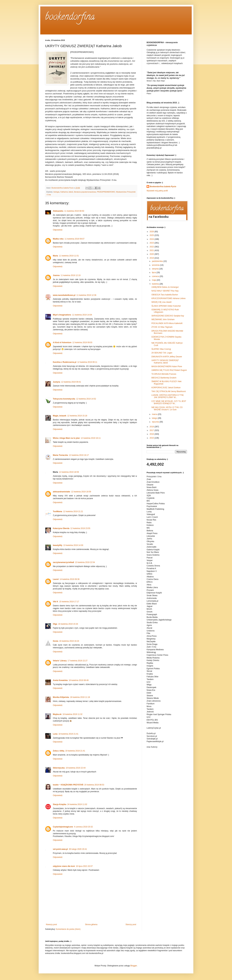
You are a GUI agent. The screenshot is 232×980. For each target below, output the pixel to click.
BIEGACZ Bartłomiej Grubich (164, 378)
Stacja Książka (60, 804)
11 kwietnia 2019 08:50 (74, 211)
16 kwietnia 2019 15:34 (68, 624)
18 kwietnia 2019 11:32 (72, 714)
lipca (154, 272)
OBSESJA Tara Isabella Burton (165, 295)
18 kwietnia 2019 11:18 (80, 697)
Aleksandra (58, 211)
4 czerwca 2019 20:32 (83, 827)
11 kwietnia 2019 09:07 (75, 239)
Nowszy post (51, 924)
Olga (55, 624)
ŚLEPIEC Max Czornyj (161, 349)
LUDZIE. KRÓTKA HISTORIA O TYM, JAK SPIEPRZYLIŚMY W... (168, 396)
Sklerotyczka (59, 768)
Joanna (56, 275)
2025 (152, 235)
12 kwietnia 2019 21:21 (73, 511)
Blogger (134, 966)
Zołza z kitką (59, 751)
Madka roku (58, 239)
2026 (152, 232)
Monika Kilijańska (61, 697)
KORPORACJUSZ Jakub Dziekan (166, 388)
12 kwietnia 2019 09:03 (82, 342)
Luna (55, 734)
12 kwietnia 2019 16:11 (91, 438)
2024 (152, 239)
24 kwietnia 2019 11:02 (77, 804)
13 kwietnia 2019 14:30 (73, 545)
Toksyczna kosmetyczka (64, 399)
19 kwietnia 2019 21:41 (75, 751)
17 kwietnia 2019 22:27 (78, 661)
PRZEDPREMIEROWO (106, 192)
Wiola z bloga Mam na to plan (66, 438)
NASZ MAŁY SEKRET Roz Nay (165, 291)
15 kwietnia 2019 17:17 (69, 602)
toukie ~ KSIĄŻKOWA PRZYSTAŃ (68, 785)
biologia (56, 192)
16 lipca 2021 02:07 (84, 866)
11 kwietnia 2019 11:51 (69, 256)
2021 (152, 250)
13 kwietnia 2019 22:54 (85, 562)
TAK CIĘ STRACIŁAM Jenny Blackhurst (169, 391)
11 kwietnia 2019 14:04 (82, 315)
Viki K (56, 602)
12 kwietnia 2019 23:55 (80, 528)
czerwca (156, 276)
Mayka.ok (57, 714)
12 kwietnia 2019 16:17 (79, 455)
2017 (152, 430)
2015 (152, 438)
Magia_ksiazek (60, 416)
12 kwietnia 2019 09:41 (71, 382)
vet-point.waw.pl (60, 849)
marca (155, 414)
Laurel (56, 579)
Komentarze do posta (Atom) (68, 929)
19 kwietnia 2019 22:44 (75, 768)
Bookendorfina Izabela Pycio (163, 187)
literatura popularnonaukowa (85, 192)
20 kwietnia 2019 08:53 (94, 785)
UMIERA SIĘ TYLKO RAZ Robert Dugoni (169, 370)
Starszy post (131, 924)
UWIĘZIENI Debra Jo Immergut (165, 287)
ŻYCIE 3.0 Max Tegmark (162, 327)
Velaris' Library (60, 661)
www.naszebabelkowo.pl (64, 295)
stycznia (156, 422)
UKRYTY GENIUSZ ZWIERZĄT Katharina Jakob (165, 361)
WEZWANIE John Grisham (163, 319)
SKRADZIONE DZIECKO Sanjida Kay (168, 316)
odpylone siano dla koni (64, 866)
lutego (155, 418)
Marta (55, 256)
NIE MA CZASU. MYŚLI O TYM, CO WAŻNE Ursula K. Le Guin (167, 408)
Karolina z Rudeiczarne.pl (65, 362)
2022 (152, 247)
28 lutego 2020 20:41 (78, 849)
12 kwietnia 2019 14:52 (86, 399)
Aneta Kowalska (60, 680)
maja (154, 280)
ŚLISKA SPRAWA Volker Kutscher (166, 306)
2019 (152, 258)
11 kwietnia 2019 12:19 (70, 275)
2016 (152, 434)
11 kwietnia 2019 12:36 (86, 295)
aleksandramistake (61, 492)
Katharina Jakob (67, 192)
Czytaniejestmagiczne (63, 827)
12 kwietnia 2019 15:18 (77, 416)
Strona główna (91, 924)
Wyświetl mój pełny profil (157, 191)
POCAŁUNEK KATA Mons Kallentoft (167, 323)
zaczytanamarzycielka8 (63, 562)
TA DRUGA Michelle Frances (164, 374)
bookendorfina (70, 18)
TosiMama (58, 511)
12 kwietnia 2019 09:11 (87, 362)
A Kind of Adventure (62, 342)
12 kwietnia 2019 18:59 (69, 472)
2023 (152, 243)
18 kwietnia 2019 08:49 (79, 680)
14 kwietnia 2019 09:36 (70, 579)
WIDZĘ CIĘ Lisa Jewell (161, 302)
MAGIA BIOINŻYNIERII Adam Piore (167, 366)
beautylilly (58, 545)
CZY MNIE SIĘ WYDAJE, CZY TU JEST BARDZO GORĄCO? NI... (169, 402)
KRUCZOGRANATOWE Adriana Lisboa (168, 298)
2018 (152, 427)
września (156, 265)
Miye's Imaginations (62, 315)
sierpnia (156, 269)
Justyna (56, 382)
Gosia (56, 641)
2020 (152, 254)
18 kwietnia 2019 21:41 (68, 734)
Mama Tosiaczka (60, 455)
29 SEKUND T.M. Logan (162, 353)
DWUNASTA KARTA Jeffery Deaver (167, 357)
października (158, 261)
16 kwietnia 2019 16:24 (69, 641)
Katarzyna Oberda (61, 528)
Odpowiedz (58, 230)
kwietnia (156, 284)
